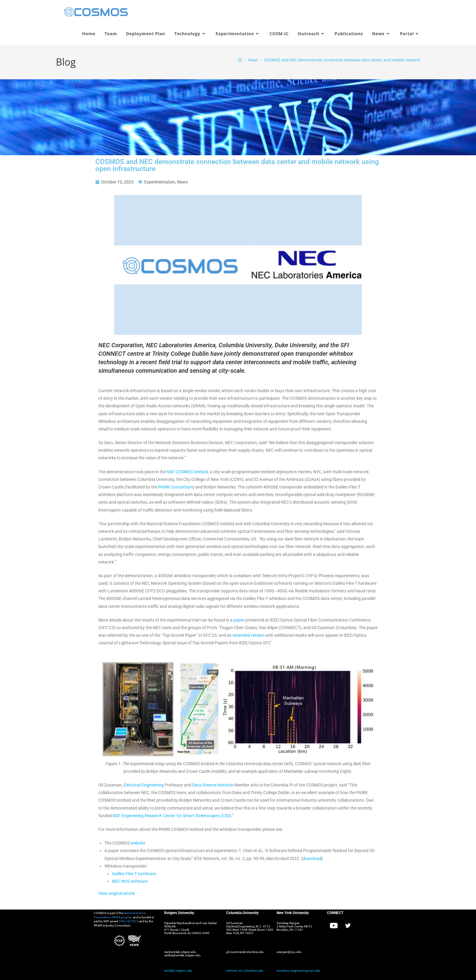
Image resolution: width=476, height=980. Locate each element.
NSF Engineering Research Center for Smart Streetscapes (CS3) (172, 816)
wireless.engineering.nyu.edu (296, 971)
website (138, 843)
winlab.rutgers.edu (177, 971)
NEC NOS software (130, 881)
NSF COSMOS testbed (187, 472)
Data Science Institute (213, 785)
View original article (117, 893)
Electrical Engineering (144, 785)
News (182, 182)
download (312, 858)
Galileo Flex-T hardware (134, 874)
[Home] (240, 60)
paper (239, 620)
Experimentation (160, 182)
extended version (248, 635)
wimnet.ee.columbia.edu (243, 971)
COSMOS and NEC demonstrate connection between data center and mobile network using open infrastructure (366, 60)
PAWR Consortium (175, 487)
